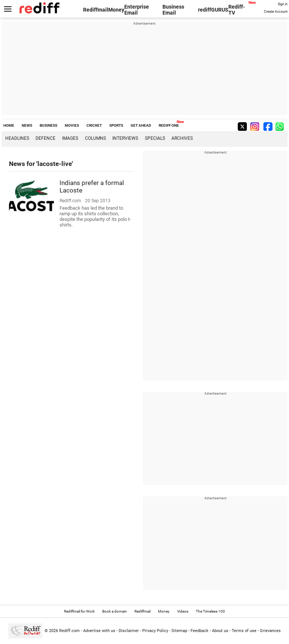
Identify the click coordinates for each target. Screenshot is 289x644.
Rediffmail (96, 10)
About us (220, 631)
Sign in (283, 4)
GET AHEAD (141, 125)
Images (70, 138)
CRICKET (94, 125)
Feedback (200, 631)
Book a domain (115, 611)
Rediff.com (69, 631)
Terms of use (244, 631)
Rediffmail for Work (79, 611)
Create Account (276, 12)
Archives (182, 138)
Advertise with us (99, 631)
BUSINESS (48, 125)
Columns (95, 138)
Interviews (125, 138)
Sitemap (179, 631)
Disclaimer (129, 631)
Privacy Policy (155, 631)
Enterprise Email (137, 10)
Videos (183, 611)
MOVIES (72, 125)
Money (116, 10)
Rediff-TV (237, 10)
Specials (155, 138)
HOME (9, 125)
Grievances (270, 631)
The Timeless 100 (210, 611)
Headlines (17, 138)
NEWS (27, 125)
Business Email (173, 10)
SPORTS (116, 125)
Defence (45, 138)
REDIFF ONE (169, 125)
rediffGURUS (213, 10)
